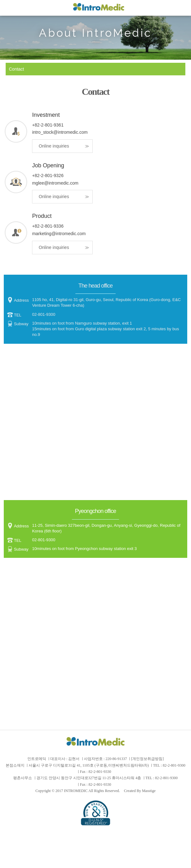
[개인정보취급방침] (147, 759)
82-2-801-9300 (174, 765)
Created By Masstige (140, 791)
